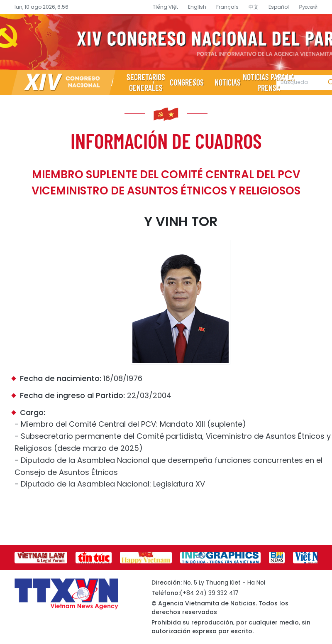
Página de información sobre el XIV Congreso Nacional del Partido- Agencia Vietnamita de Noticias (166, 42)
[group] (41, 558)
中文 (254, 7)
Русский (308, 7)
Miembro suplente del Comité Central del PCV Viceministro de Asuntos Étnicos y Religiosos (166, 183)
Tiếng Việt (165, 7)
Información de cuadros (166, 140)
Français (227, 7)
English (197, 7)
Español (279, 7)
